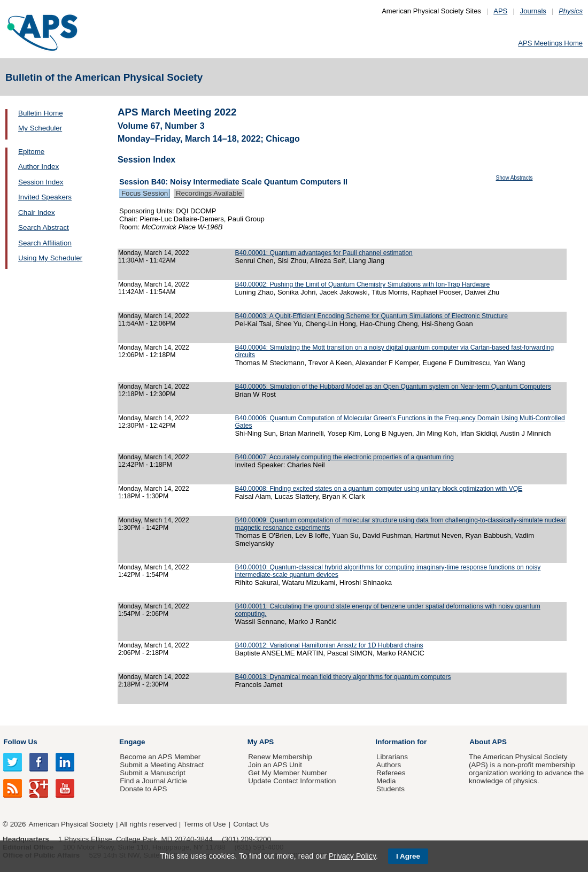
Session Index (41, 182)
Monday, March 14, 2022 (154, 253)
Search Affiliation (45, 243)
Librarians (392, 757)
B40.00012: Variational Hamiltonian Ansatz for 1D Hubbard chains (329, 645)
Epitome (31, 152)
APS (500, 11)
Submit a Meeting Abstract (162, 765)
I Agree (408, 856)
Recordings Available (209, 193)
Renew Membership (280, 757)
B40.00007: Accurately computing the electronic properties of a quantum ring (344, 457)
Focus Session (145, 193)
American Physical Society (71, 824)
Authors (389, 765)
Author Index (38, 167)
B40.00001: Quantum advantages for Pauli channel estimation (323, 253)
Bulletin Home (41, 113)
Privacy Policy (352, 856)
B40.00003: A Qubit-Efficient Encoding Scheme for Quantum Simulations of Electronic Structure (371, 316)
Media (386, 781)
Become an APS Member (160, 757)
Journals (533, 11)
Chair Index (37, 213)
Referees (391, 773)
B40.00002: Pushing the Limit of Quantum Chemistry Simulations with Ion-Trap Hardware (362, 284)
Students (390, 789)
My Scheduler (40, 128)
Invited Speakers (45, 197)
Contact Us (251, 824)
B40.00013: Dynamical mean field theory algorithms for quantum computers (343, 677)
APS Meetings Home (550, 43)
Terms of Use (204, 824)
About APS (488, 742)
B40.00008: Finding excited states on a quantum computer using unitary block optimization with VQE (378, 489)
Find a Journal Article (153, 781)
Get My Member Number (288, 773)
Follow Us (20, 742)
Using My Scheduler (50, 258)
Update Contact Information (292, 781)
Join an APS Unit (275, 765)
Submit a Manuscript (152, 773)
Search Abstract (44, 227)
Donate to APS (143, 789)
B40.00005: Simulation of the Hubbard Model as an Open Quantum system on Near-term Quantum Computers (393, 387)
